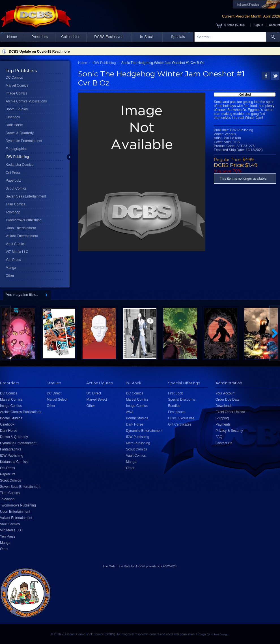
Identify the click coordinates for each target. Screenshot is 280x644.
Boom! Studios (17, 109)
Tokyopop (13, 212)
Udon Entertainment (21, 228)
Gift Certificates (180, 424)
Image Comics (17, 93)
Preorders (40, 37)
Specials (178, 37)
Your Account (225, 393)
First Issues (177, 412)
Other (10, 276)
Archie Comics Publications (26, 101)
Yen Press (13, 260)
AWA (130, 412)
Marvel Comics (17, 85)
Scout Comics (16, 188)
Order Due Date (228, 400)
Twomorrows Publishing (24, 220)
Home (12, 37)
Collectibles (71, 37)
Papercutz (13, 181)
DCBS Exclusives (109, 37)
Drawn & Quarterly (20, 133)
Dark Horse (14, 125)
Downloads (224, 406)
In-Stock (147, 37)
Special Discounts (181, 400)
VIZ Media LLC (17, 252)
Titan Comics (16, 204)
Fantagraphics (16, 149)
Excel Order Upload (230, 412)
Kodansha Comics (19, 165)
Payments (223, 424)
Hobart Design (219, 634)
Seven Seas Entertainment (26, 196)
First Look (175, 393)
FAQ (219, 437)
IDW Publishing (17, 157)
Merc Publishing (138, 443)
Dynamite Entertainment (24, 141)
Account (274, 25)
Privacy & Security (229, 431)
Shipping (222, 418)
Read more (61, 51)
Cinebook (13, 117)
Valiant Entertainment (22, 236)
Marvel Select (57, 400)
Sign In (259, 25)
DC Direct (54, 393)
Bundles (174, 406)
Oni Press (13, 173)
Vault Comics (16, 244)
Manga (11, 268)
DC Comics (14, 78)
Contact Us (224, 443)
